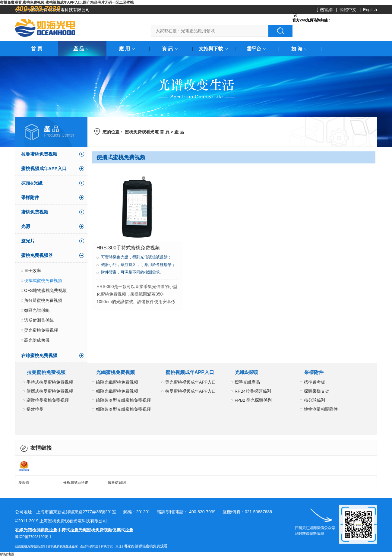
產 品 (82, 49)
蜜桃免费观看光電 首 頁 (147, 132)
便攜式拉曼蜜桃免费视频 (50, 391)
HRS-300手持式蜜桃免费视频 (128, 248)
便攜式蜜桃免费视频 (43, 280)
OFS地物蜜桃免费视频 (45, 290)
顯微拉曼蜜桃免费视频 (48, 400)
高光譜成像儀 (37, 340)
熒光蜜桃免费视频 (41, 330)
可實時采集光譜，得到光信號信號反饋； (136, 257)
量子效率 (33, 271)
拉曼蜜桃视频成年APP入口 (191, 391)
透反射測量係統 (39, 320)
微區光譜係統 (37, 310)
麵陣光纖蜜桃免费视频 (117, 391)
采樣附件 (30, 197)
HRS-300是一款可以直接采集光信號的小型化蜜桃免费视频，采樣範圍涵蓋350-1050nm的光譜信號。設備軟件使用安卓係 (137, 294)
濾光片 (28, 241)
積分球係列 (315, 400)
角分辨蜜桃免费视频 (43, 300)
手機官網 (324, 10)
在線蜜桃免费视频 (39, 355)
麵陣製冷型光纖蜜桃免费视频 (123, 409)
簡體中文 (348, 10)
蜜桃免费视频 (35, 212)
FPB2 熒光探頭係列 (253, 400)
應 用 (128, 49)
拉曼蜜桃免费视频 (39, 154)
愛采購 (24, 483)
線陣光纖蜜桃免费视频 (117, 382)
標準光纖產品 (247, 382)
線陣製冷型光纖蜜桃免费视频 (123, 400)
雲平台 (258, 49)
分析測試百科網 (76, 483)
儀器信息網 (117, 483)
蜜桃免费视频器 (37, 255)
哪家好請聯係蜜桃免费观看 (146, 546)
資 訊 (171, 49)
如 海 (300, 49)
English (370, 10)
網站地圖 (7, 554)
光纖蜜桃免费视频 (115, 372)
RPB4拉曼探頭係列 (253, 391)
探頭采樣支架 (317, 391)
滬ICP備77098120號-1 (33, 537)
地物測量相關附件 (321, 409)
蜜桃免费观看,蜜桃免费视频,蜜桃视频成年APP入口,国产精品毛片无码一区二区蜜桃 (67, 2)
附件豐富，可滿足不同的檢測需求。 (132, 272)
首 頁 (36, 49)
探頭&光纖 (32, 183)
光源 (26, 226)
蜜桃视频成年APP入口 (44, 168)
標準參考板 (315, 382)
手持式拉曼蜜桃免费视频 (50, 382)
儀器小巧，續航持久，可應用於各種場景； (138, 265)
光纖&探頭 (246, 372)
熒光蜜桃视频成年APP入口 (191, 382)
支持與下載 (214, 49)
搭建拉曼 (35, 409)
